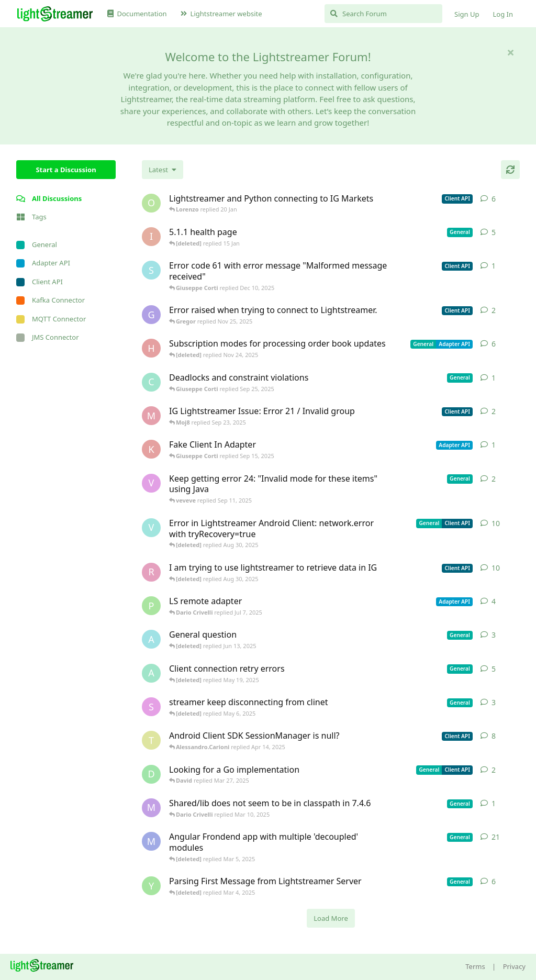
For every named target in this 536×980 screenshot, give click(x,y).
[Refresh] (510, 170)
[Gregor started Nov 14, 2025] (151, 315)
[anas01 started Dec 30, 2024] (151, 673)
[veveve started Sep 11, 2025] (151, 483)
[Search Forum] (383, 14)
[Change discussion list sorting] (163, 170)
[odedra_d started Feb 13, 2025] (151, 203)
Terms (475, 966)
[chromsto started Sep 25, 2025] (151, 382)
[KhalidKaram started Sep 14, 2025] (151, 449)
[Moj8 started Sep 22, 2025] (151, 416)
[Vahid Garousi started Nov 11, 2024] (151, 528)
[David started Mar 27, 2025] (151, 774)
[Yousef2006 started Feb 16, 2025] (151, 886)
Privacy (514, 966)
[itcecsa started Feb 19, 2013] (151, 237)
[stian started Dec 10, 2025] (151, 270)
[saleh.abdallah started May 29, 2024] (151, 707)
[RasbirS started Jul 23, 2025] (151, 572)
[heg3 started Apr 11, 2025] (151, 348)
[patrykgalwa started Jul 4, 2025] (151, 606)
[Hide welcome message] (510, 52)
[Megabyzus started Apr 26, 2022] (151, 841)
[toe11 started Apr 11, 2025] (151, 740)
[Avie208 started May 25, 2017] (151, 639)
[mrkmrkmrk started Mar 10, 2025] (151, 808)
